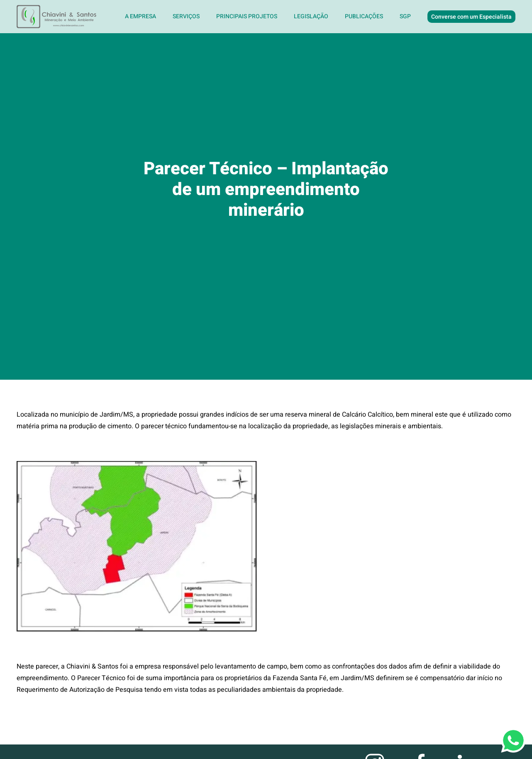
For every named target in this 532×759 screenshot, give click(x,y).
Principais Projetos (247, 16)
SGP (405, 16)
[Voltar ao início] (57, 17)
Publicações (364, 16)
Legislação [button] (311, 16)
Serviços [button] (186, 16)
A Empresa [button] (140, 16)
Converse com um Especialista (471, 17)
